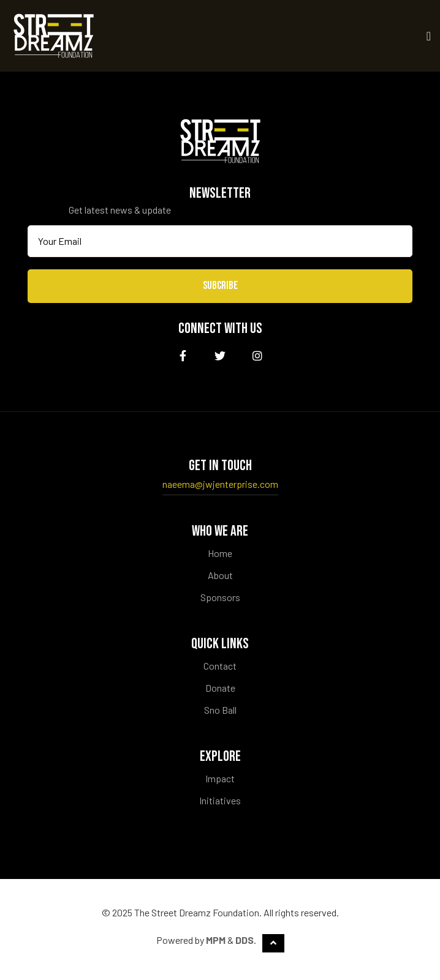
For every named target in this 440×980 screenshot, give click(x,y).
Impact (220, 778)
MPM (216, 940)
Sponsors (220, 597)
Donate (220, 688)
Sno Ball (220, 710)
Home (220, 553)
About (220, 575)
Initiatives (220, 800)
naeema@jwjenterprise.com (220, 484)
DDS (245, 940)
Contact (220, 666)
